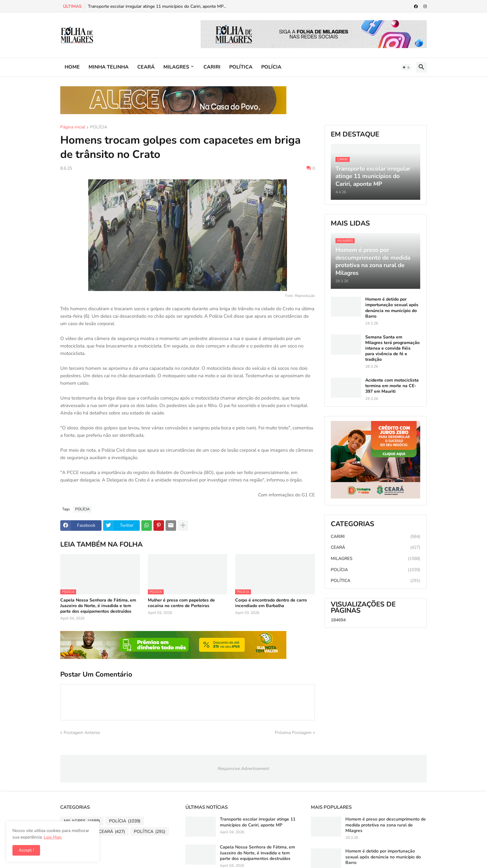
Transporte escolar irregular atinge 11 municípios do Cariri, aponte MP (258, 822)
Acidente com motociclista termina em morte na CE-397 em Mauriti (392, 386)
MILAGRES (176, 67)
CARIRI (212, 67)
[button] (406, 67)
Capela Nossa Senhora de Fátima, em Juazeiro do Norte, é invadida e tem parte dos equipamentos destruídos (98, 606)
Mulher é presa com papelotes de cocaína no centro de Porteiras (181, 603)
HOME (72, 67)
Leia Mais (53, 837)
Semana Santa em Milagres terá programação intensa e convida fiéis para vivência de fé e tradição (392, 349)
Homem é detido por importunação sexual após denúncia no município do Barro (392, 308)
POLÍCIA (271, 67)
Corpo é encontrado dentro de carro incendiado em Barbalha (271, 603)
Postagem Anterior (82, 733)
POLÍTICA (241, 67)
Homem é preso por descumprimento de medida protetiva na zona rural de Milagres (386, 825)
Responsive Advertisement (243, 769)
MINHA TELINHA (109, 67)
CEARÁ (146, 67)
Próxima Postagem (293, 733)
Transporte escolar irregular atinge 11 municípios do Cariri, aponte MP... (157, 6)
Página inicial (73, 128)
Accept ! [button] (26, 850)
